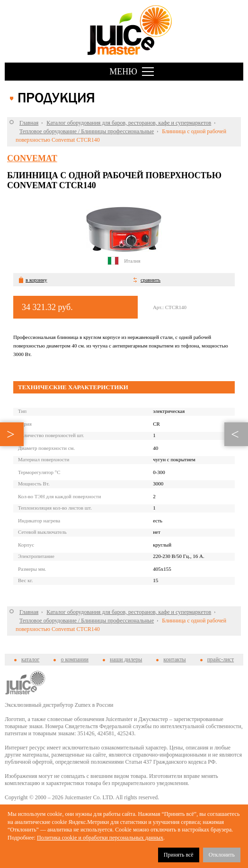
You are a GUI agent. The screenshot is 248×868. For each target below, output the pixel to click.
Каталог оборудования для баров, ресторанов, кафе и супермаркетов (129, 123)
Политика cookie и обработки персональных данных (100, 838)
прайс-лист (221, 659)
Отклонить (222, 855)
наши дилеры (126, 659)
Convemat (32, 158)
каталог (30, 659)
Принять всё (179, 855)
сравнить (151, 280)
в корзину (36, 280)
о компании (75, 659)
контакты (174, 659)
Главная (29, 123)
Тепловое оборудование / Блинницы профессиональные (87, 131)
